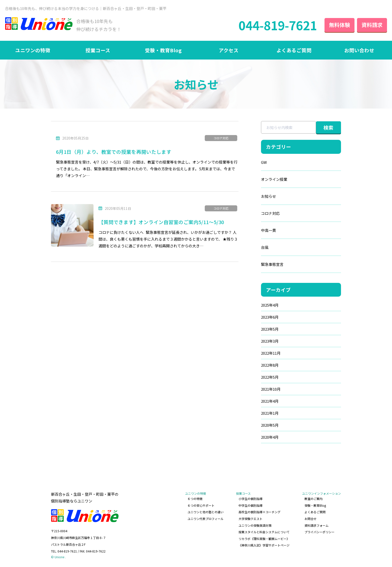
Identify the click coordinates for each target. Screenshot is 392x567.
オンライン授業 (274, 179)
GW (264, 162)
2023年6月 (270, 317)
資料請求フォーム (316, 525)
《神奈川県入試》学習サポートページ (264, 545)
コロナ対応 (221, 138)
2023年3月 (270, 341)
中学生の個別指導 (250, 505)
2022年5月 (270, 377)
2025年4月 (270, 305)
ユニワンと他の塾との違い (205, 512)
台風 (265, 247)
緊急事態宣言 (272, 264)
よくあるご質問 (294, 50)
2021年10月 (271, 389)
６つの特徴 (195, 499)
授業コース (98, 50)
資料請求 (372, 25)
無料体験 (339, 25)
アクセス (229, 50)
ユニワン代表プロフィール (205, 519)
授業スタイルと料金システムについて (264, 532)
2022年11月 (271, 353)
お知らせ (268, 196)
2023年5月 (270, 329)
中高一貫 (268, 230)
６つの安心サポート (201, 505)
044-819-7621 (278, 25)
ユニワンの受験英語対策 (255, 525)
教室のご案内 (313, 499)
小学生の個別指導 (250, 499)
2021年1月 (270, 413)
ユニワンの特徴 (33, 50)
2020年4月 (270, 437)
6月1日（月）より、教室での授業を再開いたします (114, 152)
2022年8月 (270, 365)
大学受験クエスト (250, 519)
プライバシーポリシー (319, 532)
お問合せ (310, 519)
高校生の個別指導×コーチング (259, 512)
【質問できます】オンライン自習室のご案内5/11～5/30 (161, 222)
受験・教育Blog (163, 50)
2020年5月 (270, 425)
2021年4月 (270, 401)
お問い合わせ (359, 50)
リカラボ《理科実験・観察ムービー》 (264, 539)
